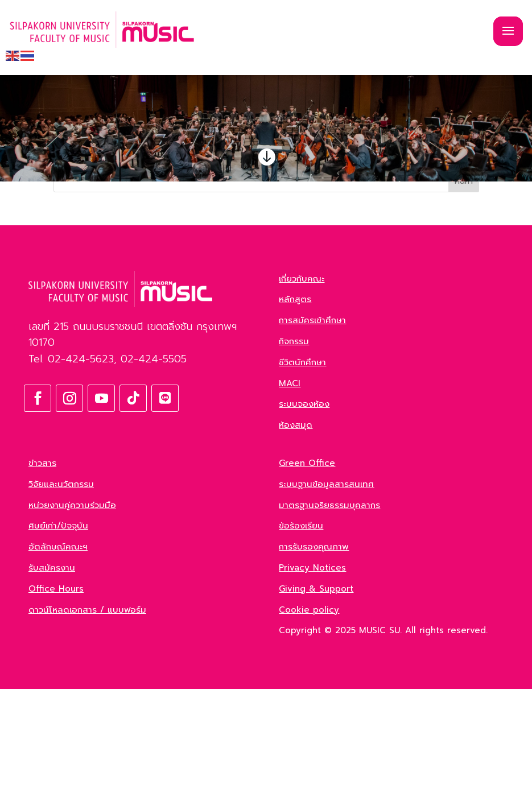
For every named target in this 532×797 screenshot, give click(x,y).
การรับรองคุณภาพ (314, 655)
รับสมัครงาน (52, 676)
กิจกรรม (294, 449)
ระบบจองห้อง (304, 512)
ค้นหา (464, 289)
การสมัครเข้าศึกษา (312, 428)
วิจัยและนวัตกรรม (61, 592)
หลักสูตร (295, 407)
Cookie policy (309, 718)
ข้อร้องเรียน (301, 634)
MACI (290, 492)
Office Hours (56, 697)
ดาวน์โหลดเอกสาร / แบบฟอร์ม (87, 718)
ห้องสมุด (296, 533)
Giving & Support (316, 697)
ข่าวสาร (42, 571)
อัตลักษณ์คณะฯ (58, 655)
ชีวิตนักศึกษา (302, 470)
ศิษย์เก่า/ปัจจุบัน (58, 634)
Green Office (307, 571)
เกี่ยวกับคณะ (302, 387)
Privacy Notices (312, 676)
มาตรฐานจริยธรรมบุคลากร (329, 613)
